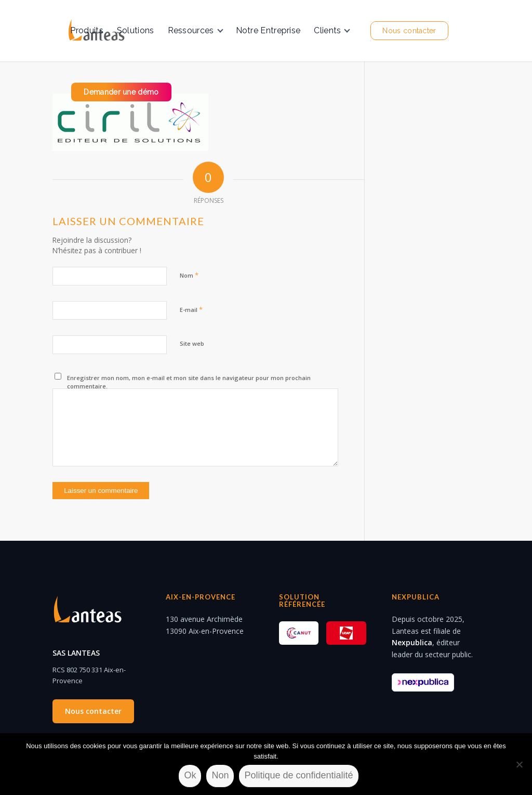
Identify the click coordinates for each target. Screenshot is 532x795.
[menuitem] (87, 31)
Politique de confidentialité (298, 775)
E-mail (191, 309)
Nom (189, 275)
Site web (192, 343)
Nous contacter (93, 711)
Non (220, 775)
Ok (190, 775)
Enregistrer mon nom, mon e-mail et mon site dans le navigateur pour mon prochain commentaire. (189, 382)
